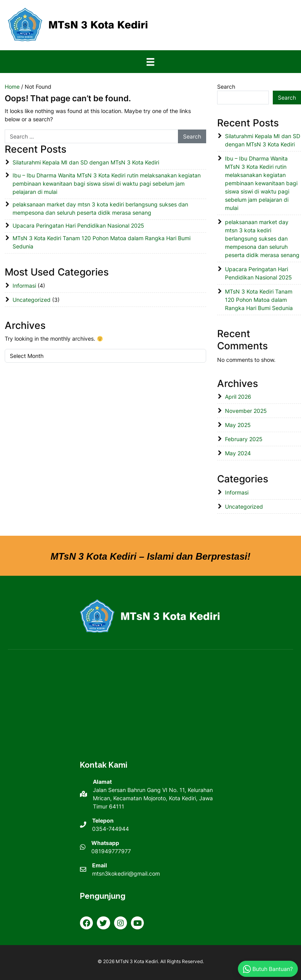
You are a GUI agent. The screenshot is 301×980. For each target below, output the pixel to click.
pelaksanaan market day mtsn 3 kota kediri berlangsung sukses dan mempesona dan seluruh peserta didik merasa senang (100, 208)
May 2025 (238, 425)
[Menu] (150, 62)
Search (226, 87)
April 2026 (238, 397)
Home (12, 87)
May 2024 (238, 453)
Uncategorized (32, 300)
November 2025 (246, 411)
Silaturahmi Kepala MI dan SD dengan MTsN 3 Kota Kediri (86, 162)
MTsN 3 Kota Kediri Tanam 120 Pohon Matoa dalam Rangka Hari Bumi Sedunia (102, 242)
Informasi (24, 286)
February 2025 (244, 439)
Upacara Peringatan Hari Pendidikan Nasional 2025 (78, 225)
